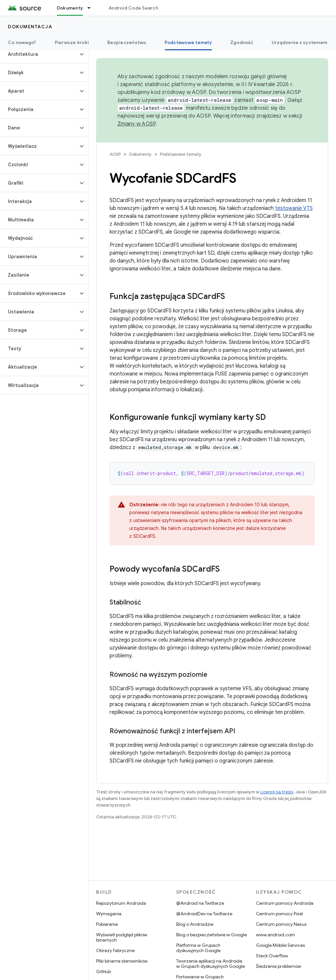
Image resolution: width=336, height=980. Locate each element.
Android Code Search (133, 8)
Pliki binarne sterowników (122, 961)
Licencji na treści (277, 792)
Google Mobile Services (280, 945)
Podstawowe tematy (181, 154)
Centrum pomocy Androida (285, 903)
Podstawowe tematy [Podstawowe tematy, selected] (188, 42)
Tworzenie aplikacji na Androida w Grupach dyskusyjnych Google (210, 964)
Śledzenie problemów (279, 966)
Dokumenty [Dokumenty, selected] (70, 8)
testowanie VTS (294, 208)
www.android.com (275, 935)
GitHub (104, 971)
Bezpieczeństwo (127, 42)
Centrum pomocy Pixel (279, 914)
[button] (39, 54)
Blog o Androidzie (195, 924)
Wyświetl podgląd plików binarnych (122, 937)
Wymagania (109, 914)
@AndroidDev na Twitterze (204, 914)
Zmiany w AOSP (136, 124)
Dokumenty (140, 154)
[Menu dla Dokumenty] (92, 8)
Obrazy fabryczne (115, 950)
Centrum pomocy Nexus (281, 924)
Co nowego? (22, 42)
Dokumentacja (30, 27)
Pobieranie (107, 924)
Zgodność (242, 42)
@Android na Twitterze (200, 903)
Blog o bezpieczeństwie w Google (211, 935)
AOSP (115, 154)
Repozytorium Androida (121, 903)
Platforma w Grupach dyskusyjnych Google (198, 948)
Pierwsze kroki (72, 42)
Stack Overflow (272, 956)
